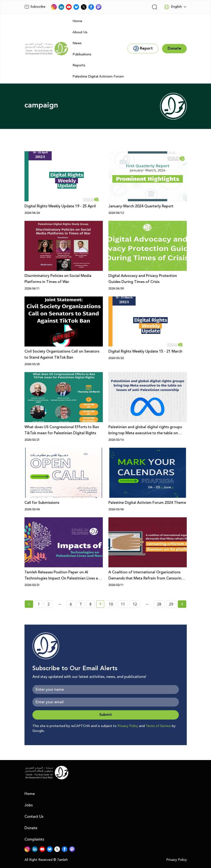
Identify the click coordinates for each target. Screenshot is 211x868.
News (77, 43)
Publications (82, 54)
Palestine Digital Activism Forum (98, 76)
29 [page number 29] (171, 604)
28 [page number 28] (159, 604)
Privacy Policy (128, 726)
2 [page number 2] (49, 604)
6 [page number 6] (71, 604)
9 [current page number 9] (102, 605)
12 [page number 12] (135, 604)
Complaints (34, 839)
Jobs (29, 805)
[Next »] (182, 604)
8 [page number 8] (90, 604)
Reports (79, 65)
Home (77, 21)
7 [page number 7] (81, 604)
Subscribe (35, 7)
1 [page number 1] (39, 604)
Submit (106, 715)
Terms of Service (158, 726)
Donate (31, 828)
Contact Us (34, 817)
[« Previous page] (29, 604)
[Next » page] (182, 604)
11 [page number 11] (123, 604)
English (173, 7)
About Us (80, 32)
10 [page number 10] (111, 604)
